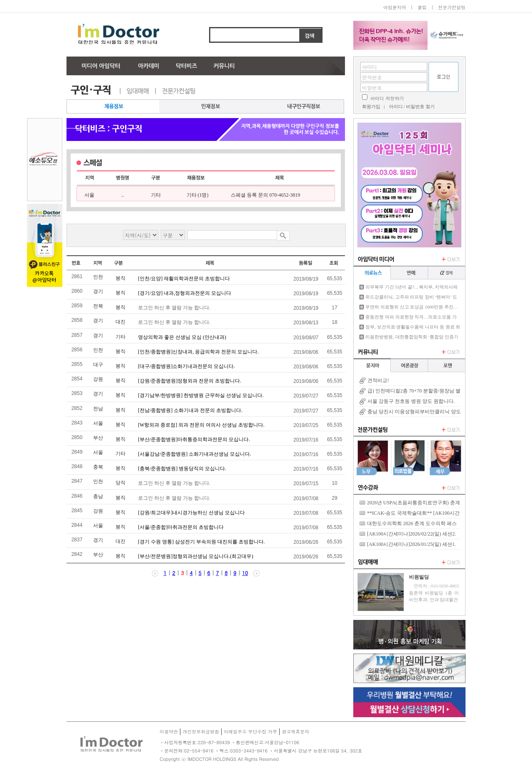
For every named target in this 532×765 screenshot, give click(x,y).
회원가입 (371, 106)
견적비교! (378, 380)
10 (245, 573)
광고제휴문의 (296, 732)
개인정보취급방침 (201, 732)
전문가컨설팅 (452, 7)
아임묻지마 (395, 7)
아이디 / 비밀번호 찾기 (412, 106)
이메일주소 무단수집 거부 (250, 732)
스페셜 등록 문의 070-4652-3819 (265, 195)
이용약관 (169, 732)
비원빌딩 (419, 577)
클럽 (422, 7)
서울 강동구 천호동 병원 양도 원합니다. (411, 401)
